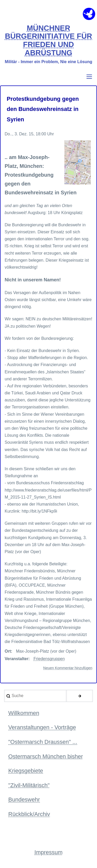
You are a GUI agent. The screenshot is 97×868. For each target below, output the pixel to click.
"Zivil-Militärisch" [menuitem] (29, 785)
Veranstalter (17, 659)
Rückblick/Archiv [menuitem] (29, 814)
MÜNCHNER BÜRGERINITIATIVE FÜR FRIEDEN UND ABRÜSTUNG (48, 41)
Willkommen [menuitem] (24, 713)
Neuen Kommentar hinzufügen (68, 668)
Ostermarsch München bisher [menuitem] (46, 756)
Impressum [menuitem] (48, 852)
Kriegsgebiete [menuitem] (26, 771)
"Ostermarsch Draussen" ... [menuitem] (43, 742)
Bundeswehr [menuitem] (24, 800)
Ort (8, 651)
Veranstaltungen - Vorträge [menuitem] (42, 727)
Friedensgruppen (49, 659)
